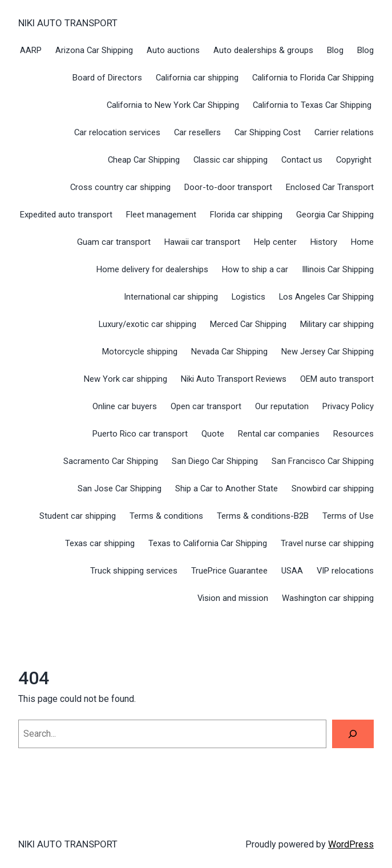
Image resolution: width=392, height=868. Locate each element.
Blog (335, 50)
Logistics (248, 297)
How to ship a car (255, 269)
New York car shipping (126, 379)
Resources (353, 434)
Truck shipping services (134, 571)
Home (362, 242)
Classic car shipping (231, 160)
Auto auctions (173, 50)
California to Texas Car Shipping (313, 105)
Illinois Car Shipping (338, 269)
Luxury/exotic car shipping (147, 324)
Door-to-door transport (228, 187)
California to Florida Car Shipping (313, 78)
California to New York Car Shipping (173, 105)
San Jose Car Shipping (120, 488)
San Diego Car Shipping (215, 461)
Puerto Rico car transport (140, 434)
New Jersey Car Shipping (328, 352)
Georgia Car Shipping (335, 215)
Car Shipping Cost (268, 132)
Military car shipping (337, 324)
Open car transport (206, 406)
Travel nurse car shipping (327, 543)
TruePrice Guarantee (229, 571)
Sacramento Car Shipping (111, 461)
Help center (275, 242)
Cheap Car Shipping (144, 160)
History (324, 242)
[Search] (353, 734)
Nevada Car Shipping (229, 352)
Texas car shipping (100, 543)
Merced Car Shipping (248, 324)
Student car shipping (78, 516)
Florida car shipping (246, 215)
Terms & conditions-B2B (263, 516)
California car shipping (197, 78)
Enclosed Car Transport (330, 187)
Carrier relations (344, 132)
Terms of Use (348, 516)
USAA (292, 571)
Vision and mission (233, 598)
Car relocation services (117, 132)
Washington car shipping (328, 598)
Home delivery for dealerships (152, 269)
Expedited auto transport (66, 215)
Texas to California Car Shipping (208, 543)
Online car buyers (125, 406)
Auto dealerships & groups (263, 50)
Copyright (355, 160)
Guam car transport (114, 242)
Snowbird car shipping (333, 488)
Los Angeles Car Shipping (326, 297)
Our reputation (282, 406)
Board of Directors (107, 78)
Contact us (302, 160)
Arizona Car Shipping (94, 50)
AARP (31, 50)
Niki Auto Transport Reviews (234, 379)
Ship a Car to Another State (227, 488)
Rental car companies (279, 434)
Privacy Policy (348, 406)
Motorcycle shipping (140, 352)
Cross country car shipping (120, 187)
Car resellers (197, 132)
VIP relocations (345, 571)
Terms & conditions (166, 516)
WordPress (351, 844)
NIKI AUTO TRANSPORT (68, 23)
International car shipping (171, 297)
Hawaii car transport (202, 242)
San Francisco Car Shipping (323, 461)
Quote (213, 434)
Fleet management (161, 215)
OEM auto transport (337, 379)
